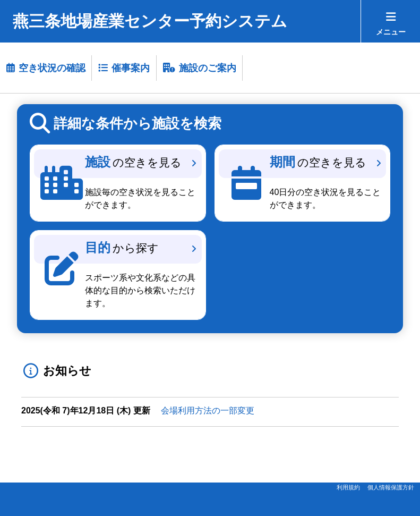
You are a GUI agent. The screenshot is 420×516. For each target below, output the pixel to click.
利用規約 (348, 487)
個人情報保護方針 (391, 487)
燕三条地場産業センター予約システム (150, 21)
